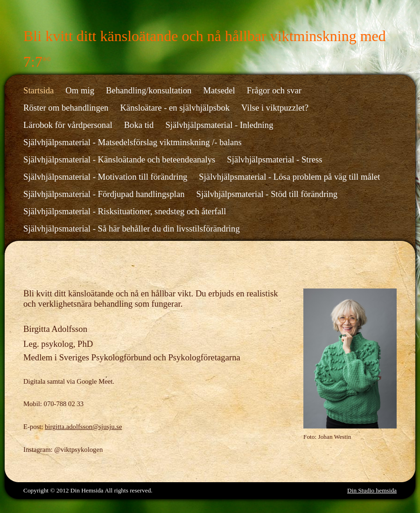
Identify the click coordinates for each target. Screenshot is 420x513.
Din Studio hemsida (372, 490)
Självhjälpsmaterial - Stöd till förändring (267, 194)
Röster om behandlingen (66, 108)
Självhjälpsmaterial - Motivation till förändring (105, 177)
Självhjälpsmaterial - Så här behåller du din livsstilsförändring (132, 228)
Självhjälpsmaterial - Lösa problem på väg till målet (289, 177)
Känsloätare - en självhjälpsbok (175, 108)
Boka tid (139, 125)
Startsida (38, 90)
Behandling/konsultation (149, 90)
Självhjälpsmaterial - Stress (274, 159)
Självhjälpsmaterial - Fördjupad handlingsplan (104, 194)
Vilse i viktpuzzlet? (275, 108)
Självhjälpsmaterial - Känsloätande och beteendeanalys (119, 159)
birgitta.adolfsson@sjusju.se (83, 427)
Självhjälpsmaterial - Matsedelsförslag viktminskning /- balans (133, 142)
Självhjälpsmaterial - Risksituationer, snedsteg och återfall (125, 211)
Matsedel (219, 90)
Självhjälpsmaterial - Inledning (219, 125)
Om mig (80, 90)
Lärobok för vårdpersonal (68, 125)
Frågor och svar (274, 90)
